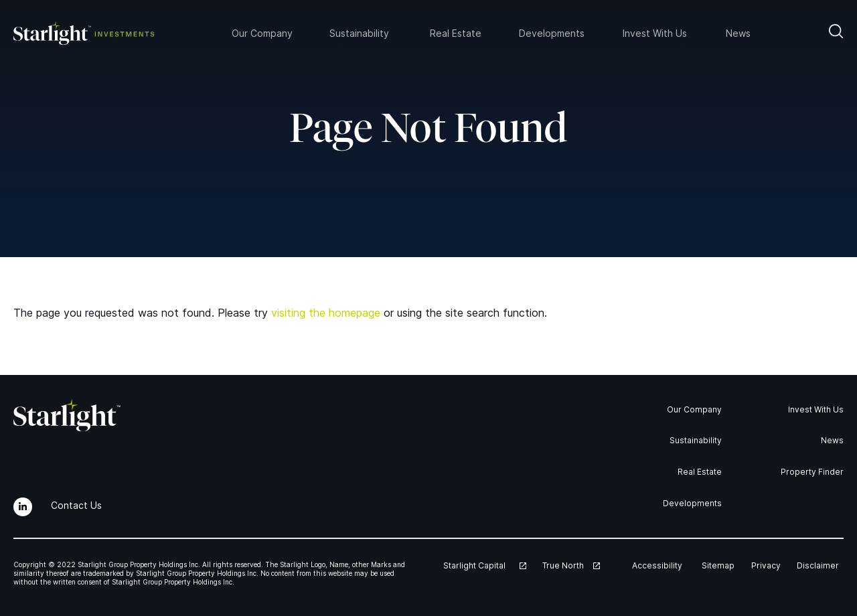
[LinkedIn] (23, 507)
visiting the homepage (326, 313)
